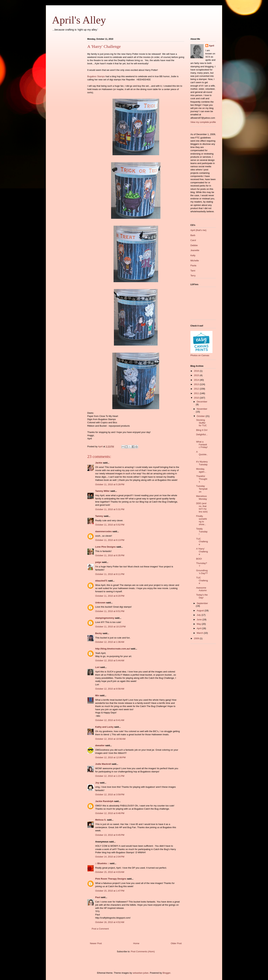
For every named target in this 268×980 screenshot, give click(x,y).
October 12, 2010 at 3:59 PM (110, 795)
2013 (197, 384)
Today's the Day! (202, 596)
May (199, 624)
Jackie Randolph (104, 801)
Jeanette (195, 250)
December (202, 402)
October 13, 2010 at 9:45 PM (110, 835)
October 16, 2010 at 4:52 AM (110, 922)
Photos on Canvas (200, 355)
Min (97, 695)
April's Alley (79, 20)
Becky (99, 633)
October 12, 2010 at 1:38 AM (110, 642)
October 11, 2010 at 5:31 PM (110, 509)
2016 (197, 371)
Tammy (99, 516)
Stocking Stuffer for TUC (201, 423)
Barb (193, 235)
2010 (197, 398)
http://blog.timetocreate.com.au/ (113, 649)
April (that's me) (198, 230)
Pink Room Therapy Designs (111, 879)
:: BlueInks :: (102, 863)
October (201, 416)
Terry (193, 276)
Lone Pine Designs (105, 547)
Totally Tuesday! (202, 531)
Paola (193, 265)
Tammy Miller (102, 491)
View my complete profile (203, 122)
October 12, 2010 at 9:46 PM (110, 813)
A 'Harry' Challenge (202, 551)
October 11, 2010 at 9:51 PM (110, 611)
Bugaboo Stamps (96, 76)
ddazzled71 (101, 581)
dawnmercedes (103, 531)
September (202, 603)
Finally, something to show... (201, 520)
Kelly (193, 255)
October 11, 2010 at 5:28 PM (110, 484)
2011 (197, 393)
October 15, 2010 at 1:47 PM (110, 891)
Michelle (195, 261)
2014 (197, 380)
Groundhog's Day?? (202, 572)
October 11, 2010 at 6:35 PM (110, 555)
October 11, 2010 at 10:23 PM (110, 627)
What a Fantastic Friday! (202, 444)
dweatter (100, 745)
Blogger (166, 973)
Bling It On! (202, 430)
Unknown (100, 603)
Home (136, 943)
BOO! (199, 559)
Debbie (194, 245)
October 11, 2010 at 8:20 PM (110, 596)
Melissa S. (101, 820)
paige (98, 562)
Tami (193, 271)
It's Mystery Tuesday (202, 463)
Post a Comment (100, 929)
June (200, 620)
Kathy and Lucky (104, 727)
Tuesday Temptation (202, 489)
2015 (197, 375)
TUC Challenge (202, 542)
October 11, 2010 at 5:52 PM (110, 525)
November (202, 409)
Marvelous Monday (201, 498)
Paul (98, 897)
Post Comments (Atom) (143, 951)
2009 (197, 638)
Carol (193, 240)
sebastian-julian (141, 973)
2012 (197, 389)
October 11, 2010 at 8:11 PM (110, 574)
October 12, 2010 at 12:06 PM (110, 757)
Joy (97, 783)
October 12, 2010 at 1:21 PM (110, 776)
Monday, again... (201, 470)
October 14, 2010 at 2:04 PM (110, 857)
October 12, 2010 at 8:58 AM (110, 689)
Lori (97, 667)
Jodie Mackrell (103, 764)
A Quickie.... (202, 455)
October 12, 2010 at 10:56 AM (110, 739)
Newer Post (96, 943)
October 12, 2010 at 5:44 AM (110, 660)
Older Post (176, 943)
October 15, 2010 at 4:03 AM (110, 872)
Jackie (99, 463)
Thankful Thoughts (202, 479)
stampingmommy (105, 618)
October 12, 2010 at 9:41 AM (110, 720)
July (199, 615)
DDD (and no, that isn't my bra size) (202, 507)
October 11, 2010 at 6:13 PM (110, 540)
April (212, 46)
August (201, 611)
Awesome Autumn (201, 589)
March (200, 633)
